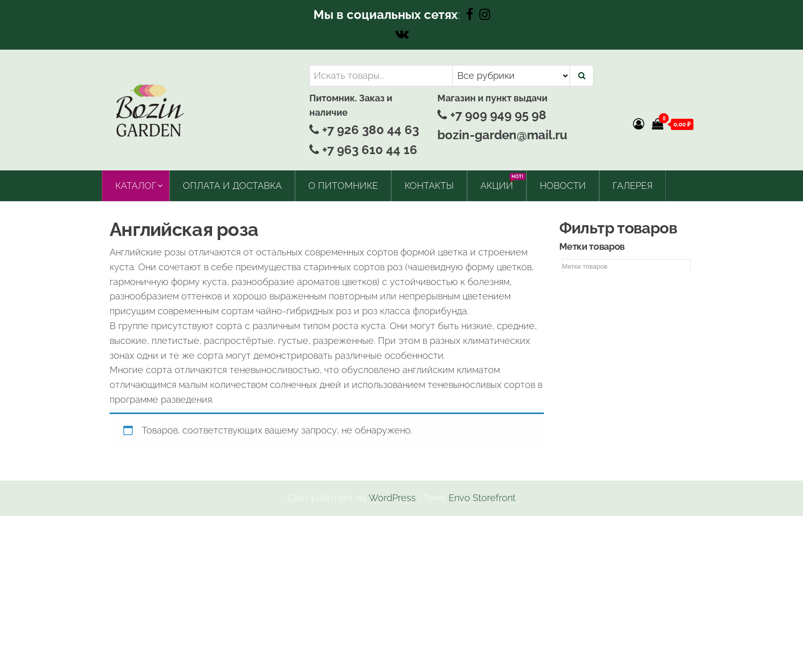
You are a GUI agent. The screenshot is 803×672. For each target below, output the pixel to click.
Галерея (632, 186)
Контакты (429, 186)
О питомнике (343, 186)
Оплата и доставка (232, 186)
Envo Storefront (482, 498)
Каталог (136, 186)
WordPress (392, 498)
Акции (501, 182)
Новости (563, 186)
